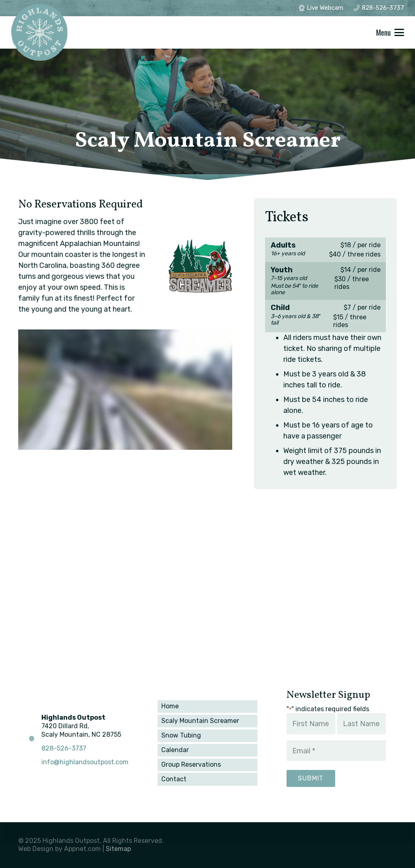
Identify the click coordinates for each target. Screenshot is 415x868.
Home (170, 706)
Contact (174, 779)
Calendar (175, 750)
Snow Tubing (181, 735)
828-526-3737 (64, 748)
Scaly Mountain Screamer (200, 721)
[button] (390, 32)
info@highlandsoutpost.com (85, 762)
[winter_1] (39, 32)
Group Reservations (191, 764)
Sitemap (118, 849)
